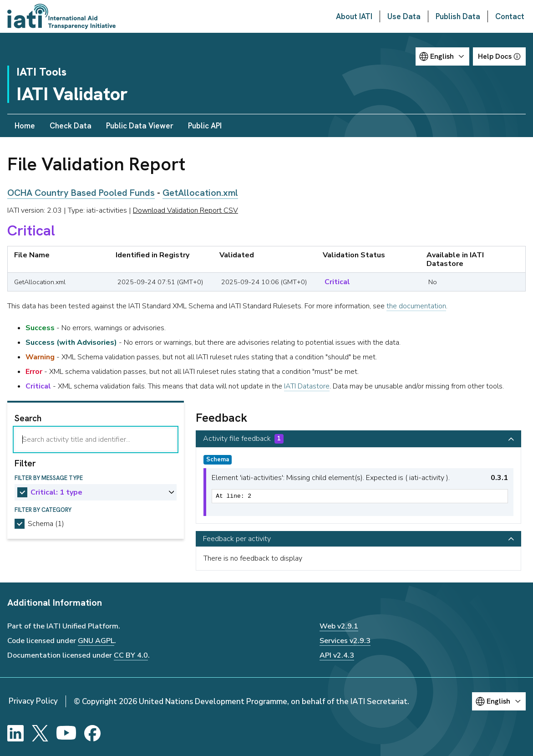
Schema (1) (46, 524)
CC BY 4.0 (131, 655)
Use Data (404, 16)
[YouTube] (66, 733)
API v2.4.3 (337, 655)
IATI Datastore (307, 386)
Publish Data (458, 16)
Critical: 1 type (56, 492)
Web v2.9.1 (339, 626)
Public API (205, 126)
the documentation (416, 306)
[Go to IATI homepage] (61, 16)
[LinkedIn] (15, 733)
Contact (510, 16)
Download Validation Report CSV (185, 210)
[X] (40, 733)
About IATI (354, 16)
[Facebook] (92, 733)
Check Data (71, 126)
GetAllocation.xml (200, 193)
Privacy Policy (33, 701)
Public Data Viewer (140, 126)
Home (25, 126)
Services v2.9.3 (345, 641)
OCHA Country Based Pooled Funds (81, 193)
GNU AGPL (96, 641)
